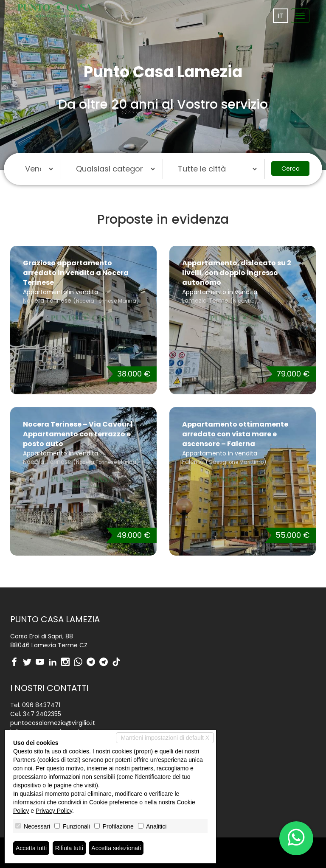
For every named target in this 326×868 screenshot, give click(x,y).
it (281, 16)
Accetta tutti (31, 848)
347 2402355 (42, 714)
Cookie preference (113, 802)
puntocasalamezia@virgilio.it (53, 723)
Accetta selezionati (116, 848)
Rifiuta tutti (69, 848)
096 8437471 (41, 705)
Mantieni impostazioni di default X (165, 738)
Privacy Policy (54, 811)
